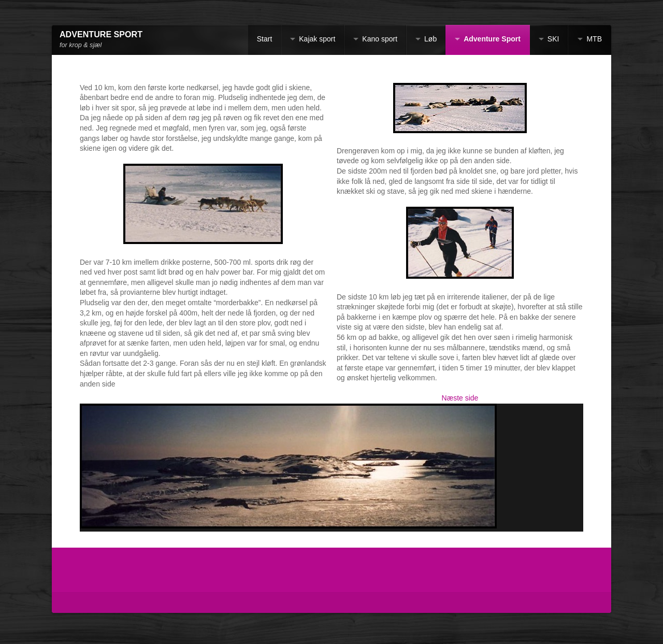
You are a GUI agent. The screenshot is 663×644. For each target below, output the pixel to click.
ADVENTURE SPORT (101, 34)
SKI (553, 39)
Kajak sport (317, 39)
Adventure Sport (492, 39)
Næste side (460, 398)
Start (265, 39)
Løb (430, 39)
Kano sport (380, 39)
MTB (594, 39)
